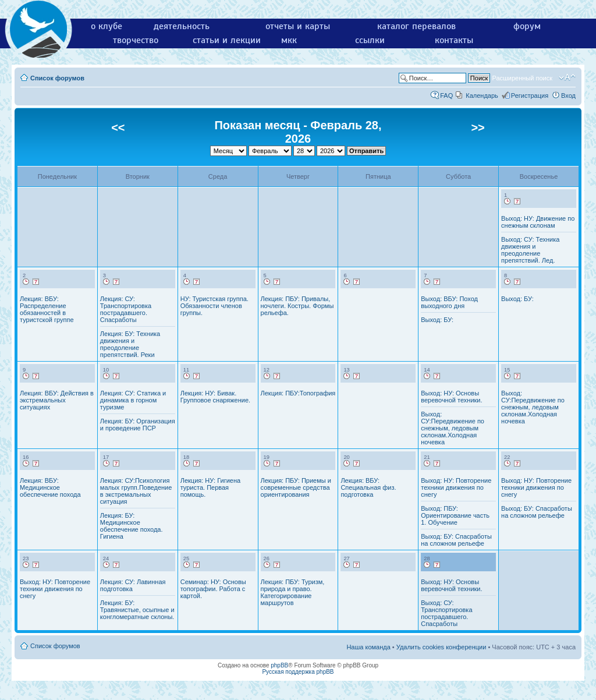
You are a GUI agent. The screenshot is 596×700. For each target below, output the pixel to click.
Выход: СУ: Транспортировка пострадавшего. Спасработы (446, 613)
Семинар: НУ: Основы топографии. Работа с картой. (213, 589)
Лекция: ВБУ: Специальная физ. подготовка (368, 487)
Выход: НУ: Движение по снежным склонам (538, 222)
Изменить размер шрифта (567, 77)
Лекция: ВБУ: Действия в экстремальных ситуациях (57, 400)
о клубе (107, 26)
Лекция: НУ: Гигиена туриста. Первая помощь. (210, 487)
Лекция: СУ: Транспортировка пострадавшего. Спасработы (126, 309)
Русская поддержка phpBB (298, 672)
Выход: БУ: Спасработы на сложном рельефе (456, 540)
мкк (289, 40)
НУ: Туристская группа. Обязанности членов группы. (214, 306)
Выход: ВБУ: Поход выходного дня (449, 302)
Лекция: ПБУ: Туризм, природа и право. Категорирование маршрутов (293, 592)
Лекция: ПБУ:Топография (298, 393)
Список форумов (57, 78)
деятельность (182, 26)
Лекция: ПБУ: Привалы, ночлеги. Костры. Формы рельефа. (297, 306)
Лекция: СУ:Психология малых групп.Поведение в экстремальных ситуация (136, 491)
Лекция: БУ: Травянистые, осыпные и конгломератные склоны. (137, 610)
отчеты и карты (298, 26)
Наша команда (368, 647)
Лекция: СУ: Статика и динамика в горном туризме (133, 400)
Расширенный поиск (522, 78)
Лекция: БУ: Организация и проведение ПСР (138, 425)
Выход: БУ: (437, 320)
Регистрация (530, 96)
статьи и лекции (227, 40)
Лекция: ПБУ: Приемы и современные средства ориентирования (296, 487)
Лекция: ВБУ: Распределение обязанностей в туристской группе (47, 309)
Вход (568, 96)
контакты (454, 40)
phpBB (279, 665)
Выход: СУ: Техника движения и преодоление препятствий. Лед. (530, 250)
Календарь (482, 96)
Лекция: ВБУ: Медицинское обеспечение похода (50, 487)
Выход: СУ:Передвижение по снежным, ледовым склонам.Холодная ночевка (453, 428)
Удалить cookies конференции (441, 647)
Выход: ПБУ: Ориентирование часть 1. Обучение (455, 515)
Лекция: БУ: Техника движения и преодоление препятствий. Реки (130, 344)
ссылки (370, 40)
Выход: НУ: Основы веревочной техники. (451, 397)
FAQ (446, 96)
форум (527, 26)
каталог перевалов (416, 26)
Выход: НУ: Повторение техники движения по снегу (456, 487)
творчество (136, 40)
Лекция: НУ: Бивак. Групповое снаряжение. (215, 397)
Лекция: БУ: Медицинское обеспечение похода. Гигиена (132, 526)
